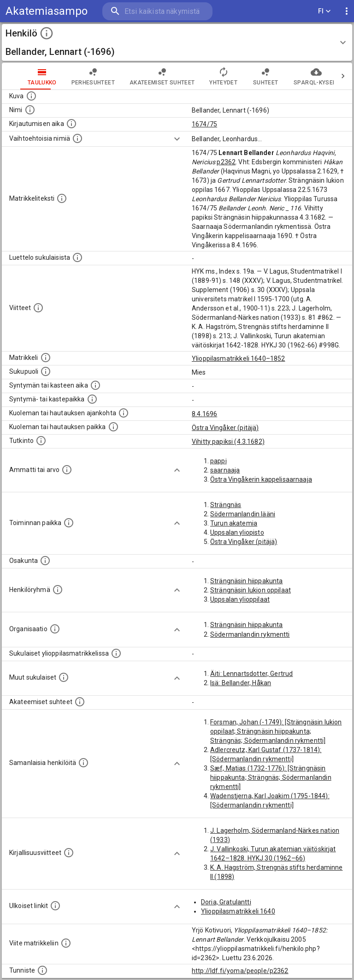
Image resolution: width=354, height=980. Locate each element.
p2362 (226, 162)
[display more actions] (347, 11)
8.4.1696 (204, 414)
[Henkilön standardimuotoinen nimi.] (30, 110)
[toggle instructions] (47, 33)
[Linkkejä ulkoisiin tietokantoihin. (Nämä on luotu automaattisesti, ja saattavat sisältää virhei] (55, 906)
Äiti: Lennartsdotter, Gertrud (251, 674)
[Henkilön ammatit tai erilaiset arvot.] (67, 470)
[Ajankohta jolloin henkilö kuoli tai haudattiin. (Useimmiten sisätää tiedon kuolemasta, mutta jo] (124, 413)
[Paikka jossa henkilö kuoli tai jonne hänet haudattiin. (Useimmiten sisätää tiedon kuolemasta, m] (113, 427)
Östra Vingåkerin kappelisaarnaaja (261, 479)
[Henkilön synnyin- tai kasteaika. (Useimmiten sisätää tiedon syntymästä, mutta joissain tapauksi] (95, 385)
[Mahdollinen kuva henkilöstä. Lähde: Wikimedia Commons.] (31, 96)
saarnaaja (225, 470)
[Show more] (177, 139)
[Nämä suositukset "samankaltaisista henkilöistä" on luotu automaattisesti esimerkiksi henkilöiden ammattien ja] (83, 763)
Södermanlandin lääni (243, 514)
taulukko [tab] (24, 76)
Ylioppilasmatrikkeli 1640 (238, 911)
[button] (177, 42)
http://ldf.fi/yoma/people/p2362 (240, 971)
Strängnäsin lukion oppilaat (251, 590)
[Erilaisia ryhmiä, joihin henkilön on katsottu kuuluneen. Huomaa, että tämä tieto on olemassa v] (58, 590)
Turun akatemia (234, 523)
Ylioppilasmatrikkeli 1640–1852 (239, 359)
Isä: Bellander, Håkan (241, 683)
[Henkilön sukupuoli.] (46, 371)
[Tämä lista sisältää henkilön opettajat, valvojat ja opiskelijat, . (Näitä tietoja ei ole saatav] (80, 702)
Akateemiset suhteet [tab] (144, 76)
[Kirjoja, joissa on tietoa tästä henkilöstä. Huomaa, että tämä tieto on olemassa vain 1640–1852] (69, 853)
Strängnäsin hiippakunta (246, 581)
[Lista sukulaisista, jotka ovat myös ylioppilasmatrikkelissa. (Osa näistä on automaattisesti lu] (116, 653)
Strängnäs (226, 505)
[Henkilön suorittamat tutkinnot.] (41, 441)
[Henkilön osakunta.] (45, 561)
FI (324, 11)
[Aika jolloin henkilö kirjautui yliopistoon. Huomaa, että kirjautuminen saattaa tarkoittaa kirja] (71, 124)
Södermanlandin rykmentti (250, 634)
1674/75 (204, 124)
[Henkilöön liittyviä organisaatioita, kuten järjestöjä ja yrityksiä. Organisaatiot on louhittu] (55, 629)
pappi (218, 461)
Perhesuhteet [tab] (75, 76)
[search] (157, 11)
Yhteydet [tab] (205, 76)
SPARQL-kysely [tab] (298, 76)
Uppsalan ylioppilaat (240, 599)
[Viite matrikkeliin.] (66, 943)
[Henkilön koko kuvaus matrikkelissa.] (62, 198)
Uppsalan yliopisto (237, 532)
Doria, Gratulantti (226, 902)
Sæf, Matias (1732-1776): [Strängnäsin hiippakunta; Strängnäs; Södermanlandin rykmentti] (271, 777)
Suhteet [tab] (247, 76)
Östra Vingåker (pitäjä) (225, 428)
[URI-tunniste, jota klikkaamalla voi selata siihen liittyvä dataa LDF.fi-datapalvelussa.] (42, 970)
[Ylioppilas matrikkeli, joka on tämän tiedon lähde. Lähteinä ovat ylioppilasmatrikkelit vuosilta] (46, 358)
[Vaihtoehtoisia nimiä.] (77, 138)
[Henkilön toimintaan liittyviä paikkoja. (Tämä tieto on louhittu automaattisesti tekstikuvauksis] (69, 523)
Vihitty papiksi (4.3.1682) (228, 442)
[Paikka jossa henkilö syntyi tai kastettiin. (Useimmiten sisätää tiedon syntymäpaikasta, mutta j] (92, 399)
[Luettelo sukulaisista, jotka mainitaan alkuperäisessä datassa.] (77, 257)
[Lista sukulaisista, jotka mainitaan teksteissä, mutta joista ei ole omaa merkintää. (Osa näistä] (64, 677)
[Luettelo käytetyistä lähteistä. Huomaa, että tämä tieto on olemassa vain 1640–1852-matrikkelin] (38, 308)
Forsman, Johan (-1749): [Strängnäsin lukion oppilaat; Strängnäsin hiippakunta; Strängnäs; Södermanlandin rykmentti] (276, 731)
